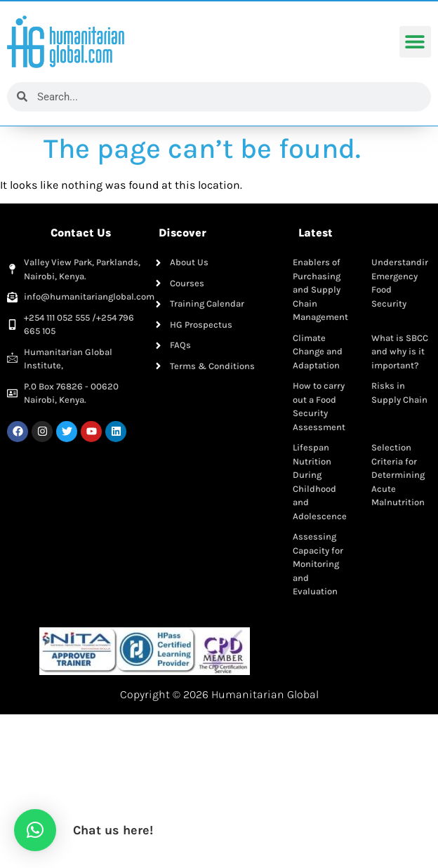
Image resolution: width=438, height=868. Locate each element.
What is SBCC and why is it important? (400, 352)
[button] (415, 42)
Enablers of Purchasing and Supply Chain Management (320, 289)
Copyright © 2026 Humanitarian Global (219, 694)
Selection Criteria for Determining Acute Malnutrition (398, 475)
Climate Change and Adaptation (318, 352)
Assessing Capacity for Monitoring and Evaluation (318, 564)
